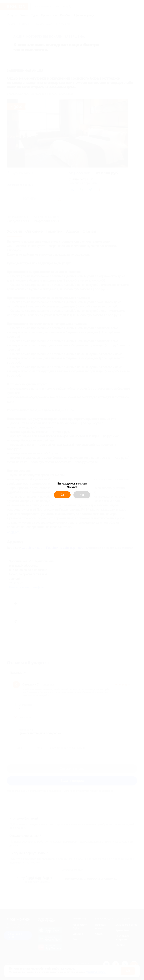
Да (62, 495)
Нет (82, 495)
